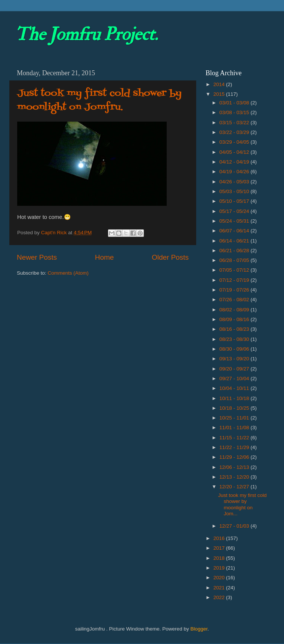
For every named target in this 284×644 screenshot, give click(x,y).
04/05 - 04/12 (235, 152)
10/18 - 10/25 (235, 408)
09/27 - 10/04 (235, 379)
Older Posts (170, 257)
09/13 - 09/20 (235, 359)
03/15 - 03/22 (235, 123)
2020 (220, 578)
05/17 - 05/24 (235, 211)
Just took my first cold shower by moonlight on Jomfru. (99, 100)
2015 (220, 94)
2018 (220, 558)
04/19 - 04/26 (235, 172)
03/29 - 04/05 (235, 142)
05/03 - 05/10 (235, 191)
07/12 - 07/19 (235, 280)
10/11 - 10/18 (235, 398)
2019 (220, 568)
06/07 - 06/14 (235, 231)
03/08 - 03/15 (235, 112)
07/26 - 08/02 (235, 300)
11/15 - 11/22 (235, 438)
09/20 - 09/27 (235, 369)
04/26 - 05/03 (235, 182)
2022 (220, 597)
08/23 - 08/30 (235, 339)
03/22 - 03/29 (235, 132)
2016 (220, 538)
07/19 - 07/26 (235, 290)
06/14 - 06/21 (235, 241)
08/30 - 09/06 (235, 349)
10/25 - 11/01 (235, 418)
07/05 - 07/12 (235, 270)
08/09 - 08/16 (235, 319)
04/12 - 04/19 (235, 162)
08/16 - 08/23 (235, 329)
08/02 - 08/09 (235, 310)
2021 (220, 588)
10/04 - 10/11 (235, 388)
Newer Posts (37, 257)
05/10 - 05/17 (235, 201)
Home (104, 257)
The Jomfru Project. (86, 34)
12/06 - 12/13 (235, 467)
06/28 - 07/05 (235, 260)
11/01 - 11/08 (235, 428)
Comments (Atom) (68, 273)
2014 (220, 84)
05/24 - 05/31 (235, 221)
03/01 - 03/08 (235, 103)
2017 (220, 548)
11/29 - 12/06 (235, 457)
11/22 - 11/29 (235, 447)
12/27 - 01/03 (235, 526)
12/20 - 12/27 (235, 487)
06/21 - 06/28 (235, 251)
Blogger (199, 629)
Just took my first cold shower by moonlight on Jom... (243, 504)
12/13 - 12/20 (235, 477)
